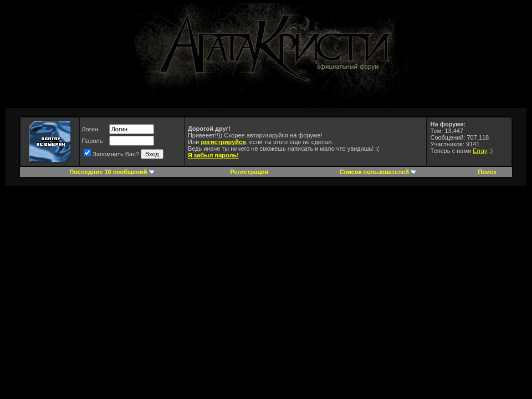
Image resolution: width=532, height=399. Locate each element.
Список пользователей (374, 172)
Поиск (487, 172)
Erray (480, 151)
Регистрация (249, 172)
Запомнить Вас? (111, 154)
